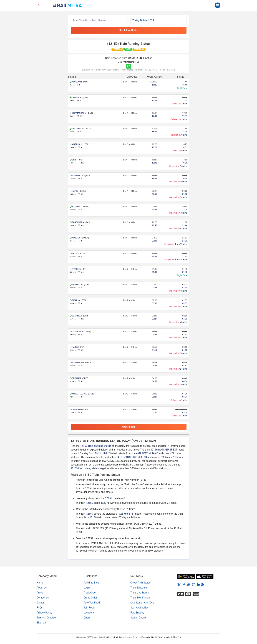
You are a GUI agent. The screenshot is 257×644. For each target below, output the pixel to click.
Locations (89, 613)
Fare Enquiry (137, 613)
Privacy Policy (44, 613)
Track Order (90, 593)
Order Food (128, 427)
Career (40, 603)
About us (42, 588)
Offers (87, 618)
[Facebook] (184, 585)
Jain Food (89, 608)
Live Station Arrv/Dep (142, 603)
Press (40, 593)
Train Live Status (140, 593)
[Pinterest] (202, 585)
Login (87, 588)
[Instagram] (194, 585)
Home (40, 583)
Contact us (43, 598)
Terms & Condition (47, 618)
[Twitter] (179, 585)
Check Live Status (128, 30)
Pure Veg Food (92, 603)
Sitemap (41, 623)
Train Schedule (139, 588)
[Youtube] (189, 585)
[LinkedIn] (199, 585)
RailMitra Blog (91, 583)
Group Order (90, 598)
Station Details (139, 618)
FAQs (40, 608)
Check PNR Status (141, 583)
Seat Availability (139, 608)
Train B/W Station (140, 598)
